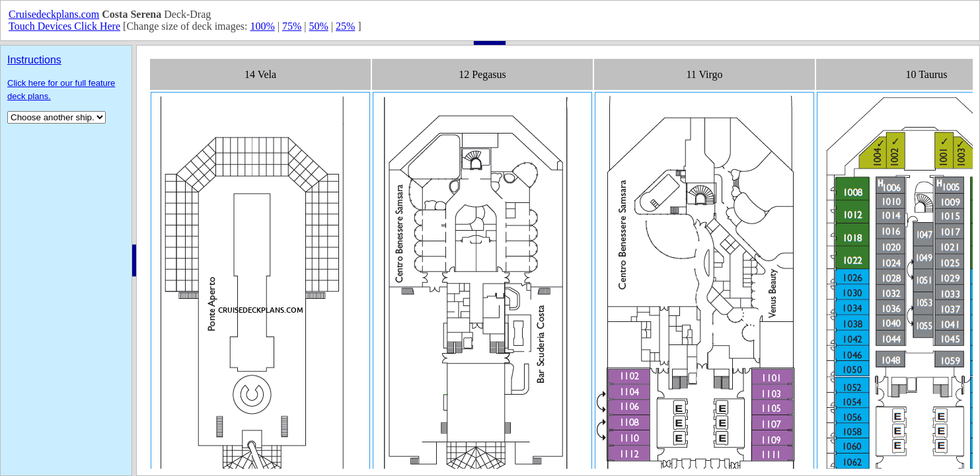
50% (318, 26)
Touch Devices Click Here (64, 26)
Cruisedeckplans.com (54, 14)
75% (292, 26)
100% (262, 26)
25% (345, 26)
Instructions (34, 60)
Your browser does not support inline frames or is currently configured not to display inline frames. (558, 260)
